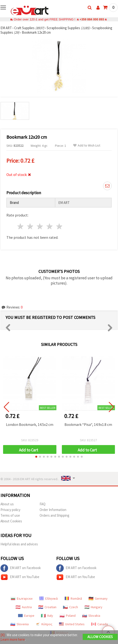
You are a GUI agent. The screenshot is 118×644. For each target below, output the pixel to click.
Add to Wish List (87, 145)
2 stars (30, 226)
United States (72, 624)
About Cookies (11, 521)
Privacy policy (10, 510)
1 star (21, 226)
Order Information (53, 510)
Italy (47, 616)
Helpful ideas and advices (19, 544)
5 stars (59, 226)
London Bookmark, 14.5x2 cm (30, 424)
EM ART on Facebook (21, 568)
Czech (70, 607)
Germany (98, 598)
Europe (26, 616)
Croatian (47, 607)
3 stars (40, 226)
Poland (68, 616)
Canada (100, 624)
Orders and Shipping (54, 515)
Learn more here (13, 639)
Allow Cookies (100, 637)
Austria (24, 607)
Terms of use (10, 515)
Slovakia (91, 616)
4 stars (50, 226)
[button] (36, 457)
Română (73, 598)
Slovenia (20, 624)
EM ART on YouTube (20, 577)
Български (22, 598)
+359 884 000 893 (92, 19)
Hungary (93, 607)
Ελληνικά (48, 598)
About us (7, 504)
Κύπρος (44, 624)
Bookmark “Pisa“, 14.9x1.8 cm (88, 424)
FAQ (43, 504)
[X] (2, 635)
